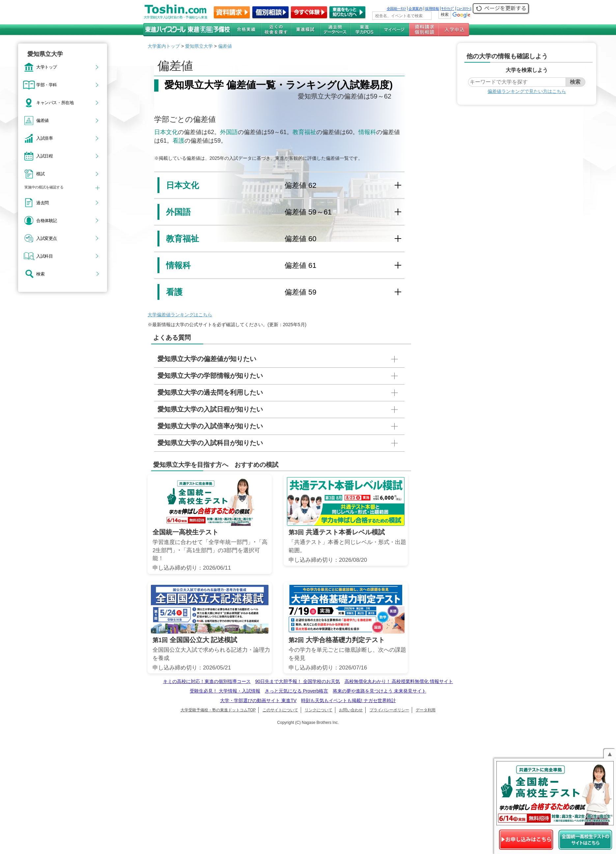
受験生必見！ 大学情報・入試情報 (225, 691)
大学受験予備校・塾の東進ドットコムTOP (218, 710)
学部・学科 (47, 85)
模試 (40, 174)
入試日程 (44, 156)
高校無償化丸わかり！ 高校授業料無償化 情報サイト (399, 681)
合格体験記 (47, 220)
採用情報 (432, 9)
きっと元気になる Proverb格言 (297, 691)
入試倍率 (44, 138)
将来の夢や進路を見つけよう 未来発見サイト (379, 691)
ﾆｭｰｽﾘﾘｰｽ (464, 9)
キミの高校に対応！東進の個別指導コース (207, 681)
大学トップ (47, 67)
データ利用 (426, 710)
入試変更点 (47, 238)
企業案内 (415, 9)
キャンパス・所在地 (55, 102)
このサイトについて (280, 710)
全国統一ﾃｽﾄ (396, 9)
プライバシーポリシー (389, 710)
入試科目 (44, 256)
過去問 (42, 203)
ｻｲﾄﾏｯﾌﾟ (448, 9)
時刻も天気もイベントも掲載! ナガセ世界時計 (349, 700)
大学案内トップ (164, 46)
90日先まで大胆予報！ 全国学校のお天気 (297, 681)
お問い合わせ (351, 710)
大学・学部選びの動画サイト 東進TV (258, 700)
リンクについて (319, 710)
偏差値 (42, 120)
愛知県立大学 (199, 46)
